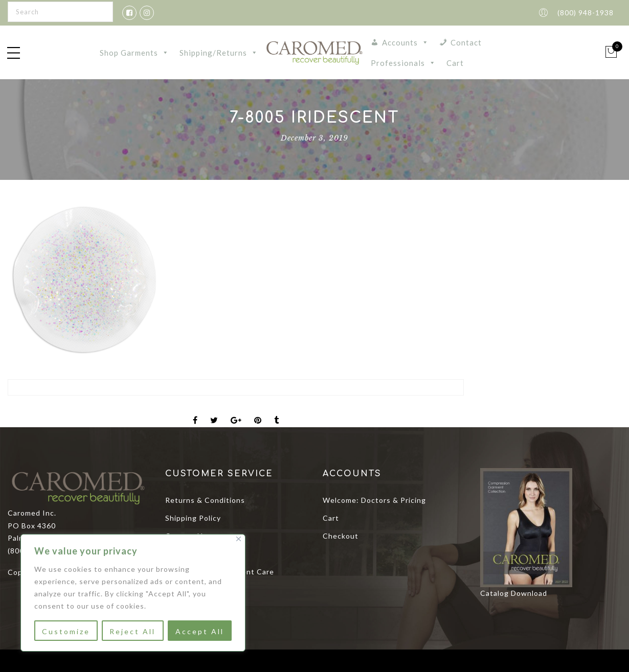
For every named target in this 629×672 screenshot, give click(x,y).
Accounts (406, 42)
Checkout (341, 536)
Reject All (132, 631)
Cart (455, 63)
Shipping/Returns (219, 53)
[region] (133, 593)
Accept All (200, 631)
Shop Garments (134, 53)
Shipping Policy (193, 518)
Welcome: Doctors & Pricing (374, 500)
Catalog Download (514, 593)
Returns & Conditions (205, 500)
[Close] (239, 539)
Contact (466, 42)
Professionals (403, 63)
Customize (66, 631)
